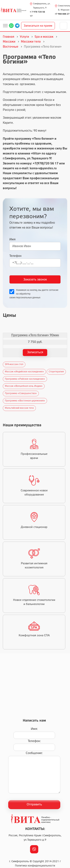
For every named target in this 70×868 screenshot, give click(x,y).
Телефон (15, 256)
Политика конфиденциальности (35, 866)
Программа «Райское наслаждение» (25, 379)
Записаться (35, 352)
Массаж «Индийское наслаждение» (24, 372)
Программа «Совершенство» (21, 393)
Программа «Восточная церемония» (25, 401)
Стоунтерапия (56, 372)
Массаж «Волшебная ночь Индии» (24, 386)
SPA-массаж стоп (14, 364)
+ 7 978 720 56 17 (37, 14)
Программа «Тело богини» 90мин (35, 335)
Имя (12, 239)
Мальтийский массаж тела (19, 408)
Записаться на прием (38, 26)
